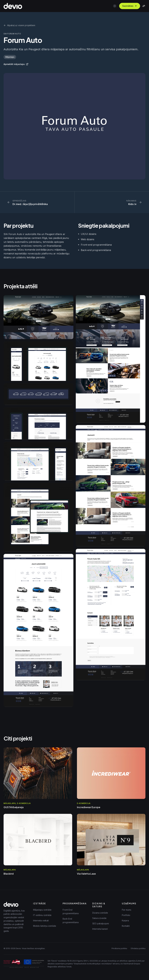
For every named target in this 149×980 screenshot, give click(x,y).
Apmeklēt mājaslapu (16, 64)
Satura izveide (99, 918)
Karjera (125, 921)
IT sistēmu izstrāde (42, 915)
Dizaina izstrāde (100, 913)
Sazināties (130, 6)
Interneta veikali (41, 921)
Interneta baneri (100, 929)
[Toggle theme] (115, 6)
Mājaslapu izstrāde (42, 910)
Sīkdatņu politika (138, 948)
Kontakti (126, 926)
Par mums (127, 910)
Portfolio (126, 915)
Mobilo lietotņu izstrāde (45, 926)
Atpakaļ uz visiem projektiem (19, 25)
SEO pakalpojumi (101, 923)
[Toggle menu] (144, 6)
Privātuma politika (119, 948)
